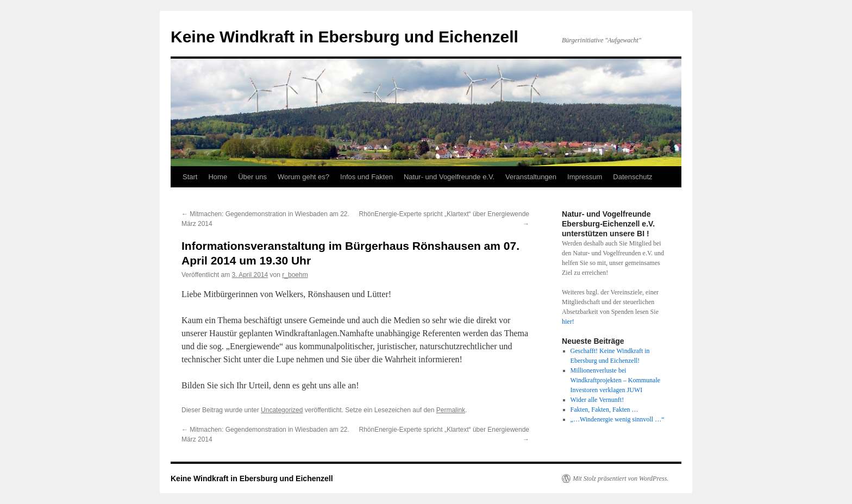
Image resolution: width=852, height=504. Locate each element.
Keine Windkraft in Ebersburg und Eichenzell (344, 37)
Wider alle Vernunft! (597, 400)
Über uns (252, 177)
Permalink (451, 410)
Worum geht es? (303, 177)
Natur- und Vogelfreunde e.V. (449, 177)
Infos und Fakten (367, 177)
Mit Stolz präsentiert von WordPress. (621, 478)
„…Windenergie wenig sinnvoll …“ (618, 419)
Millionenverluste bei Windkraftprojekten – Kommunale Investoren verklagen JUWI (615, 380)
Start (190, 177)
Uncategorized (282, 410)
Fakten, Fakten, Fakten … (604, 409)
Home (218, 177)
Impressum (585, 177)
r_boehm (295, 275)
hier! (568, 322)
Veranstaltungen (531, 177)
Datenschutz (632, 177)
